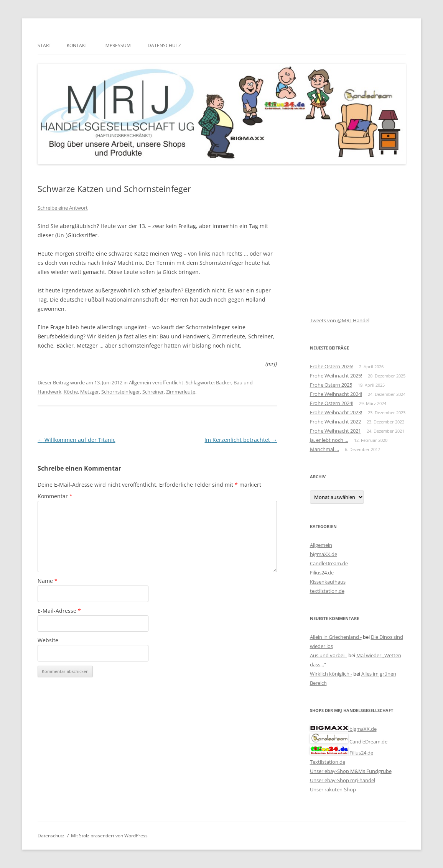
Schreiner (153, 392)
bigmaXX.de (324, 554)
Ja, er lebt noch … (329, 440)
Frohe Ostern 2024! (332, 403)
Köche (71, 392)
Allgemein (140, 382)
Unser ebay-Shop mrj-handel (343, 780)
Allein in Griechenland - (336, 637)
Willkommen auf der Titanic (77, 440)
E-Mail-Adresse (59, 611)
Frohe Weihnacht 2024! (336, 394)
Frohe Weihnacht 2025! (336, 376)
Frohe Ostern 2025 (331, 385)
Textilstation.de (328, 762)
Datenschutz (164, 45)
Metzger (90, 392)
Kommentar (55, 496)
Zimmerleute (181, 392)
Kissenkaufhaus (328, 582)
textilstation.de (327, 591)
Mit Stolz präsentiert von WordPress (109, 836)
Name (48, 581)
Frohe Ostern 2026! (332, 366)
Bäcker (224, 382)
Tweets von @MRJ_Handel (340, 320)
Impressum (118, 45)
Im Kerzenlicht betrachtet (241, 440)
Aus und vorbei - (329, 655)
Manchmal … (324, 449)
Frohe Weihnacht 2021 (335, 431)
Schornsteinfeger (121, 392)
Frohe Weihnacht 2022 (335, 422)
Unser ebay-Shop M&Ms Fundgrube (351, 771)
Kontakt (77, 45)
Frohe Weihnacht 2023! (336, 412)
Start (44, 45)
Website (48, 640)
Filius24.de (322, 573)
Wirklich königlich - (331, 674)
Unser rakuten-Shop (333, 789)
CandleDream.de (329, 563)
